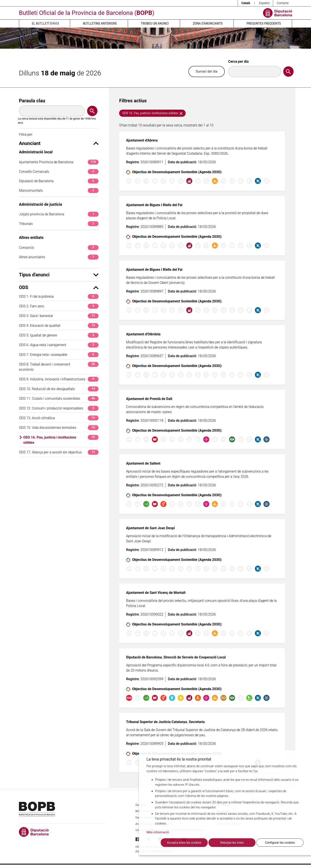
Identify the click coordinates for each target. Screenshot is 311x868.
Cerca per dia (238, 61)
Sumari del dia (207, 71)
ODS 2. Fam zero (59, 306)
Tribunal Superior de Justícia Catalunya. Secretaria (165, 722)
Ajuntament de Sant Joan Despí (150, 528)
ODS (59, 287)
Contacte (283, 3)
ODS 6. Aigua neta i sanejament (59, 345)
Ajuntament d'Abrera (142, 140)
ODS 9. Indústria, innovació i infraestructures (59, 379)
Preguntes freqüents (264, 23)
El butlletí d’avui (45, 23)
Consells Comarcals (59, 172)
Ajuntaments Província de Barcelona (59, 162)
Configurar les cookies (280, 843)
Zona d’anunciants (208, 23)
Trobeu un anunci (155, 23)
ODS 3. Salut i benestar (59, 316)
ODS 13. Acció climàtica (59, 418)
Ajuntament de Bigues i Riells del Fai (154, 205)
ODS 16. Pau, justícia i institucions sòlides (61, 440)
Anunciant (59, 143)
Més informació (158, 832)
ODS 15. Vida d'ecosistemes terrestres (59, 428)
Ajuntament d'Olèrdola (143, 334)
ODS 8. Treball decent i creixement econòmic (59, 367)
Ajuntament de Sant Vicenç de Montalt (156, 593)
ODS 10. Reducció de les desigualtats (59, 389)
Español (264, 3)
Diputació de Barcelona (59, 181)
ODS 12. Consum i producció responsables (59, 408)
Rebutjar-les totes (232, 843)
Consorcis (59, 248)
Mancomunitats (59, 191)
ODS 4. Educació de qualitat (59, 326)
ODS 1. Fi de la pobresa (59, 296)
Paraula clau (32, 101)
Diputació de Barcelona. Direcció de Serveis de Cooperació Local (176, 657)
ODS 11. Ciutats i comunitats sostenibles (59, 399)
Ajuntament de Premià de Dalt (149, 399)
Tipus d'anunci (59, 275)
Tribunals (59, 224)
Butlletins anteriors (100, 23)
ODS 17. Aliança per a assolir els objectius (59, 452)
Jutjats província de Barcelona (59, 214)
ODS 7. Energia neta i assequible (59, 355)
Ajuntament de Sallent (143, 463)
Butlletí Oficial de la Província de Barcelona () (87, 13)
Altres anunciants (59, 257)
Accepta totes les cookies (184, 843)
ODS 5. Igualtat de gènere (59, 335)
